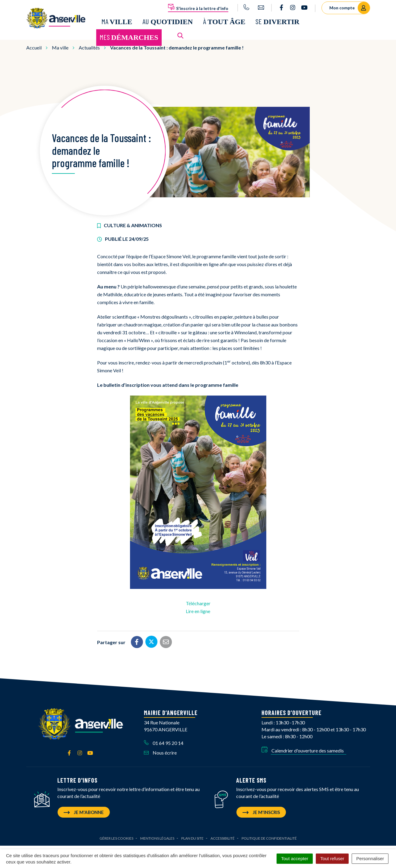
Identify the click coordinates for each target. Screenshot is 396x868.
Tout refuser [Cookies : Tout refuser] (332, 858)
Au (168, 20)
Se (277, 20)
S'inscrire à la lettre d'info (198, 7)
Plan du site (192, 836)
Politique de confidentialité (269, 836)
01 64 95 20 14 (164, 740)
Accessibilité (223, 836)
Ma (117, 20)
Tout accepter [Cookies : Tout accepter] (295, 858)
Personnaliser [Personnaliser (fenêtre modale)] (370, 858)
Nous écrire (160, 750)
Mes (129, 36)
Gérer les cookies (116, 836)
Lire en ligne (198, 609)
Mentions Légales (157, 836)
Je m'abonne (84, 809)
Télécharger (198, 601)
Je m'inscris (261, 809)
